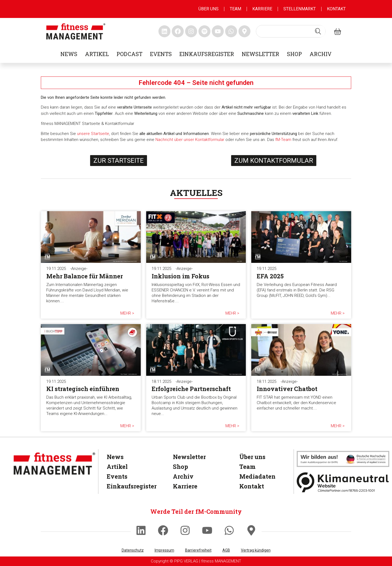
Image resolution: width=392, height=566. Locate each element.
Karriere (262, 9)
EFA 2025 (270, 276)
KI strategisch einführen (83, 389)
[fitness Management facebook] (178, 31)
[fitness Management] (54, 464)
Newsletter (261, 54)
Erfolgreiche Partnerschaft (191, 389)
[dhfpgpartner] (343, 459)
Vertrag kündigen (256, 550)
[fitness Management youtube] (218, 31)
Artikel (97, 54)
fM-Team (283, 140)
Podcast (129, 54)
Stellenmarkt (300, 9)
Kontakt (336, 9)
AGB (226, 550)
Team (235, 9)
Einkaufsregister (207, 54)
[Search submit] (318, 31)
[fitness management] (76, 31)
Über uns (209, 9)
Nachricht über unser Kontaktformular (190, 140)
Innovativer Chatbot (287, 389)
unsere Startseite (93, 134)
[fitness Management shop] (338, 31)
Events (161, 54)
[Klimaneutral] (343, 482)
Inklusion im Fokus (180, 276)
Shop (294, 54)
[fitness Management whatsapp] (231, 31)
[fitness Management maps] (244, 31)
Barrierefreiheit (198, 550)
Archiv (321, 54)
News (69, 54)
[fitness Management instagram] (191, 31)
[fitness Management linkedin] (164, 31)
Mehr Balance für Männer (85, 276)
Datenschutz (133, 550)
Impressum (164, 550)
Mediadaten (257, 476)
